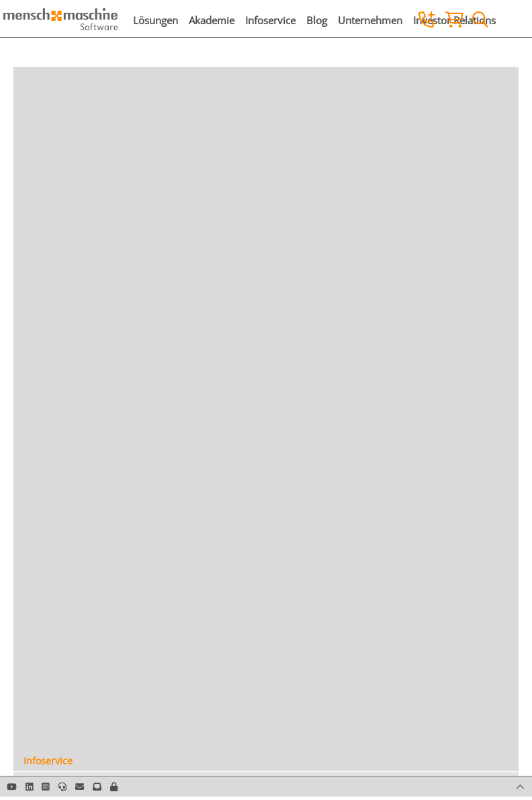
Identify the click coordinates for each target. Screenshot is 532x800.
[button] (114, 787)
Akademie (212, 20)
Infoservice (270, 20)
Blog (317, 20)
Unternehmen (370, 20)
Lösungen (156, 20)
